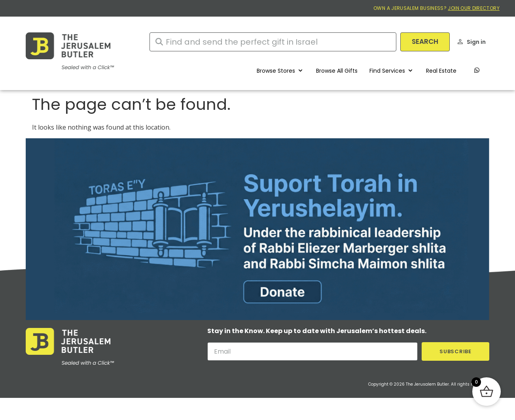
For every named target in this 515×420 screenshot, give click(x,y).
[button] (280, 71)
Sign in (476, 42)
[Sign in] (460, 42)
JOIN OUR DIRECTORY (473, 8)
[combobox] (273, 42)
